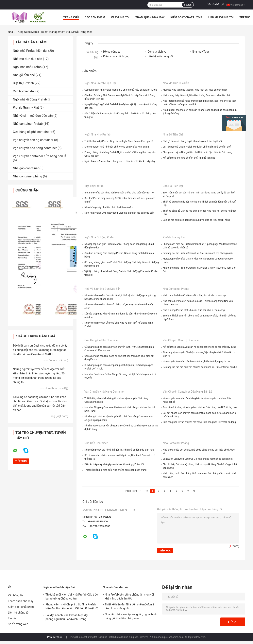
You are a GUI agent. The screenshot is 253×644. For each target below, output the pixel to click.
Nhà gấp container (26, 168)
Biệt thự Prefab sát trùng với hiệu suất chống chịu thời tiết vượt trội (119, 193)
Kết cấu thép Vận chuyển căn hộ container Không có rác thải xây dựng (200, 347)
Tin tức (245, 17)
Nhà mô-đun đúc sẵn (27, 59)
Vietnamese (238, 5)
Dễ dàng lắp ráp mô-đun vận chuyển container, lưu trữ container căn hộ (200, 367)
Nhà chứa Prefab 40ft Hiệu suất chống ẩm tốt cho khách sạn (195, 295)
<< (146, 491)
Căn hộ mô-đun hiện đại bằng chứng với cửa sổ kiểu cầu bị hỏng (196, 220)
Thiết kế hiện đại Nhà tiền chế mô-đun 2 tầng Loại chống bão (129, 606)
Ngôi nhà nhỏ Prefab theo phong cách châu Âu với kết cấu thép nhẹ (120, 161)
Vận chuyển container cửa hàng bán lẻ (40, 156)
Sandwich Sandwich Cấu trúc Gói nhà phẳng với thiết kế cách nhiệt (198, 459)
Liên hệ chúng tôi (221, 17)
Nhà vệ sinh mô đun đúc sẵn (33, 116)
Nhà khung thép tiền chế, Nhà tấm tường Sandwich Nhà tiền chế (196, 95)
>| (194, 491)
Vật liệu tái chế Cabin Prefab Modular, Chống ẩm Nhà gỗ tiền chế (197, 147)
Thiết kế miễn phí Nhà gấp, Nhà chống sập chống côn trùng (115, 470)
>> (188, 491)
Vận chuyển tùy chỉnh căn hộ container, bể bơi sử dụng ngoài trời (197, 362)
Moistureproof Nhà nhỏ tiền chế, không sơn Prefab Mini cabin (117, 147)
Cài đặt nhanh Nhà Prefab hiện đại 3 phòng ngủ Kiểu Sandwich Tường (121, 90)
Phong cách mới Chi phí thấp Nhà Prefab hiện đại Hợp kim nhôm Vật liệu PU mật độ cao (72, 607)
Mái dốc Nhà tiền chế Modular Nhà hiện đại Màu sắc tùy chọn (195, 90)
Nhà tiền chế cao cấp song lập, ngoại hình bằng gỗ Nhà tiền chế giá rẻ (131, 616)
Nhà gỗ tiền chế (24, 75)
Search (188, 5)
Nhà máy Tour (201, 52)
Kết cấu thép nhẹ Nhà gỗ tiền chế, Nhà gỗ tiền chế (189, 158)
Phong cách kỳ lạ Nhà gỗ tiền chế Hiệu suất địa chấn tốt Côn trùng (198, 152)
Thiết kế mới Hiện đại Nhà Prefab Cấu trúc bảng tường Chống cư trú (72, 597)
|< (141, 491)
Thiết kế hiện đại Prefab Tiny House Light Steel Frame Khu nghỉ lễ (119, 141)
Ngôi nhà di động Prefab (30, 99)
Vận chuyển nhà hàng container (35, 148)
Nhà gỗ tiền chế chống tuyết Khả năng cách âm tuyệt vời (192, 141)
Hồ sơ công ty (112, 52)
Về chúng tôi (120, 17)
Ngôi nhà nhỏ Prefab (27, 67)
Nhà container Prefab (28, 124)
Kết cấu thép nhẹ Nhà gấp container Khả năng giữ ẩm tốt (114, 464)
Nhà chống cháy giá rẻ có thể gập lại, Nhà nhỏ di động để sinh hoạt (119, 450)
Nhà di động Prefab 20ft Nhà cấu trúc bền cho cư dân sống (194, 310)
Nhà (10, 32)
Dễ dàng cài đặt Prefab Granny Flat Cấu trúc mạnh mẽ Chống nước (198, 253)
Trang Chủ (71, 17)
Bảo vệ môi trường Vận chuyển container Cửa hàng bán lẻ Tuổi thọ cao (200, 407)
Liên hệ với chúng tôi (160, 56)
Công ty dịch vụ (157, 52)
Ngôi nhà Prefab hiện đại (30, 51)
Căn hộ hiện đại (24, 91)
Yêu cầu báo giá (216, 5)
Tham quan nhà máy (150, 17)
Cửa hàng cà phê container (32, 132)
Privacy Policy (55, 637)
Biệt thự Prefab (23, 83)
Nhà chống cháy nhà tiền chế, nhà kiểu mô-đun (109, 207)
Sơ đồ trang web (18, 624)
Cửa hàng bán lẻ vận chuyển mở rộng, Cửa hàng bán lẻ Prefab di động (199, 422)
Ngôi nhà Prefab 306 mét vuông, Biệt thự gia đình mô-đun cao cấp (119, 213)
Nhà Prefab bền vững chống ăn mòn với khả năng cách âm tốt (129, 597)
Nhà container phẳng (27, 176)
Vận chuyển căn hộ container (33, 140)
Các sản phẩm (95, 17)
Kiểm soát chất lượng (186, 17)
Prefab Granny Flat (26, 107)
